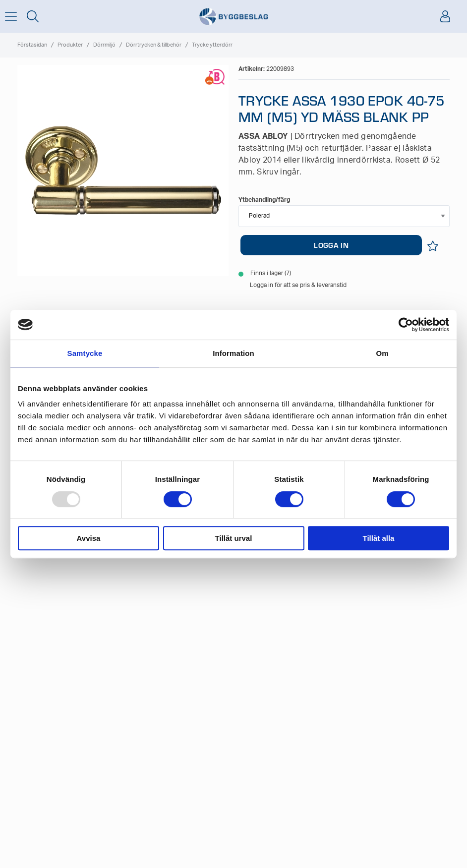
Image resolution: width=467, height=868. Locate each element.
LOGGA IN (331, 245)
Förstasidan (32, 45)
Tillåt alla (379, 538)
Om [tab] (382, 353)
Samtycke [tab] (85, 353)
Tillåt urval (234, 538)
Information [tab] (233, 353)
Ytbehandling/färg (264, 200)
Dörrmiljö (104, 45)
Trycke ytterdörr (212, 45)
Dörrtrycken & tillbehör (154, 45)
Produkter (70, 45)
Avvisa (89, 538)
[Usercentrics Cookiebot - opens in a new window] (406, 325)
